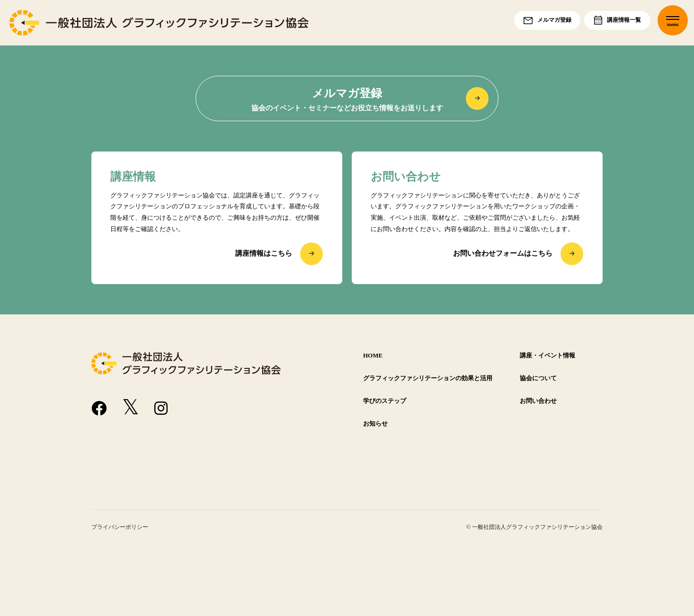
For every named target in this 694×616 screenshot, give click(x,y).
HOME (373, 356)
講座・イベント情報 (547, 356)
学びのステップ (385, 401)
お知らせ (375, 424)
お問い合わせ (538, 401)
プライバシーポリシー (120, 527)
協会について (538, 378)
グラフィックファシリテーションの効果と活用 (428, 378)
